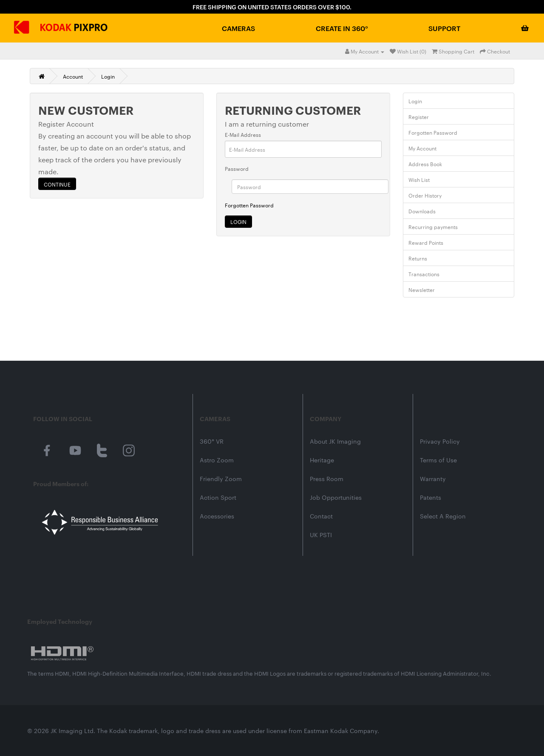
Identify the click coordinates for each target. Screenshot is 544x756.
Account (73, 76)
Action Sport (218, 497)
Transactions (424, 274)
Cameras (238, 28)
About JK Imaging (335, 441)
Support (444, 28)
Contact (321, 516)
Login (108, 76)
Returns (418, 258)
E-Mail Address (243, 134)
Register (419, 116)
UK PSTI (321, 535)
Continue (57, 184)
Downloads (422, 211)
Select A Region (443, 516)
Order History (425, 195)
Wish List (419, 179)
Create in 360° (342, 28)
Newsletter (422, 289)
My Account (422, 148)
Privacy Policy (440, 441)
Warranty (433, 479)
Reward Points (426, 242)
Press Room (327, 479)
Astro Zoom (217, 460)
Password (237, 168)
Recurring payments (433, 227)
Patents (431, 497)
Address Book (425, 164)
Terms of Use (438, 460)
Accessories (217, 516)
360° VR (212, 441)
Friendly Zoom (221, 479)
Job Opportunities (336, 497)
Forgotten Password (249, 205)
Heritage (322, 460)
